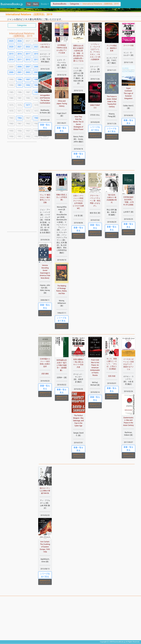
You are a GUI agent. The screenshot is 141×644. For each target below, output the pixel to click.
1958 (36, 131)
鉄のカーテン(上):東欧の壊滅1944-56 (45, 491)
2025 (11, 41)
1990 (11, 85)
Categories (74, 4)
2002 (28, 72)
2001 (20, 72)
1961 (20, 124)
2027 (28, 41)
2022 (28, 47)
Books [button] (44, 4)
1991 (20, 85)
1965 (11, 118)
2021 (20, 47)
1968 (36, 118)
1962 (28, 124)
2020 (11, 47)
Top (29, 4)
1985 (11, 92)
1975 (11, 105)
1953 (36, 136)
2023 (36, 47)
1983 (36, 98)
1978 (36, 105)
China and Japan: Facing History (62, 104)
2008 (36, 67)
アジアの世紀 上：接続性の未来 (112, 48)
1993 (36, 85)
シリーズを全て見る (95, 129)
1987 (28, 92)
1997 (28, 80)
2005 (11, 67)
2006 (20, 67)
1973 (36, 111)
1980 (11, 98)
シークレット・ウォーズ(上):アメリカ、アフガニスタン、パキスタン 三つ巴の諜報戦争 (95, 52)
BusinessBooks (60, 4)
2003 (36, 72)
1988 (36, 92)
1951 (20, 136)
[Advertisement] (22, 187)
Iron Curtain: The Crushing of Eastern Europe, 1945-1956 (45, 547)
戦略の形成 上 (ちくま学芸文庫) (62, 197)
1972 (28, 111)
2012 (28, 60)
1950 (11, 136)
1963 (36, 124)
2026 (20, 41)
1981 (20, 98)
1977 (28, 105)
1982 (28, 98)
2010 (11, 60)
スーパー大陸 (128, 45)
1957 (28, 131)
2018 (36, 54)
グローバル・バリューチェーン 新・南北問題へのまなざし (95, 201)
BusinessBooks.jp (12, 4)
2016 (20, 54)
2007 (28, 67)
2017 (28, 54)
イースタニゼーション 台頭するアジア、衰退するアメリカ (128, 364)
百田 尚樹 (112, 376)
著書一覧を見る (45, 126)
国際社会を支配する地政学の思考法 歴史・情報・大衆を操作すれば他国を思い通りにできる (78, 53)
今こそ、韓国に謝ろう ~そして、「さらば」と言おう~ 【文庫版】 (112, 364)
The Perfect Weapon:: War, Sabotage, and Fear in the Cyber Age (78, 421)
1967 (28, 118)
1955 (11, 131)
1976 (20, 105)
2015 (11, 54)
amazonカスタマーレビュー (45, 133)
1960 (11, 124)
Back (36, 4)
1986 (20, 92)
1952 (28, 136)
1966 (20, 118)
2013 (36, 60)
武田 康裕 (45, 374)
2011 (20, 60)
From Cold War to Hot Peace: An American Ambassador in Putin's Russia (95, 368)
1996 (20, 80)
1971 (20, 111)
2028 (36, 41)
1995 (11, 80)
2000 (11, 72)
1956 (20, 131)
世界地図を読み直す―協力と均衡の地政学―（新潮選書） (62, 365)
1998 (36, 80)
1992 (28, 85)
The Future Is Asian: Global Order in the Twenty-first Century (112, 102)
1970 (11, 111)
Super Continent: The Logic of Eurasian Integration (128, 93)
